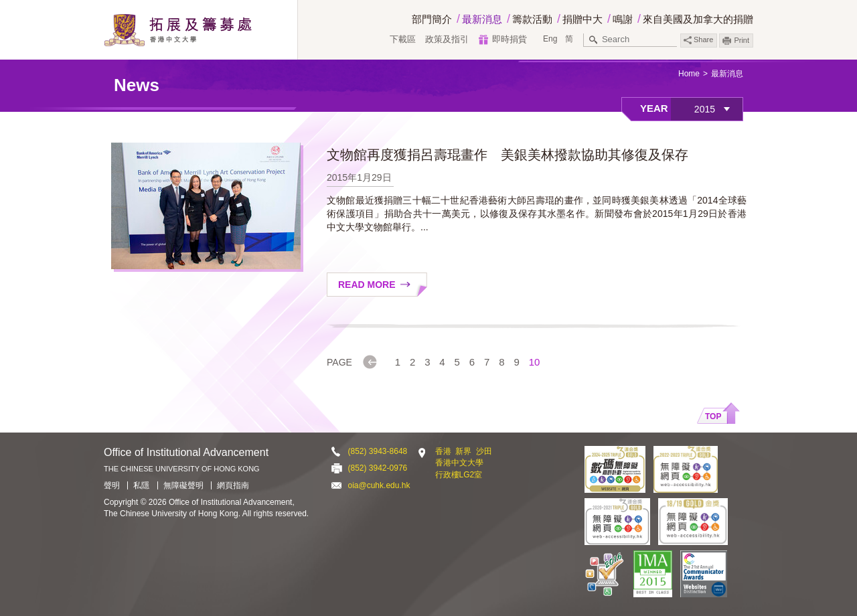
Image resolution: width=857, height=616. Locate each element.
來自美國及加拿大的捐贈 (698, 19)
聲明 (112, 485)
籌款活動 (532, 19)
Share (698, 40)
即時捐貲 (510, 39)
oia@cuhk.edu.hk (379, 485)
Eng (550, 39)
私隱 (141, 485)
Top (713, 416)
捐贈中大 (582, 19)
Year (654, 108)
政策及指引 (447, 39)
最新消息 (482, 19)
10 (535, 362)
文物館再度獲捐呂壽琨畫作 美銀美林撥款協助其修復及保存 (508, 155)
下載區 (403, 39)
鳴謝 (623, 19)
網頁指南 (233, 485)
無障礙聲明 (183, 485)
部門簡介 (432, 19)
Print (742, 40)
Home (689, 74)
